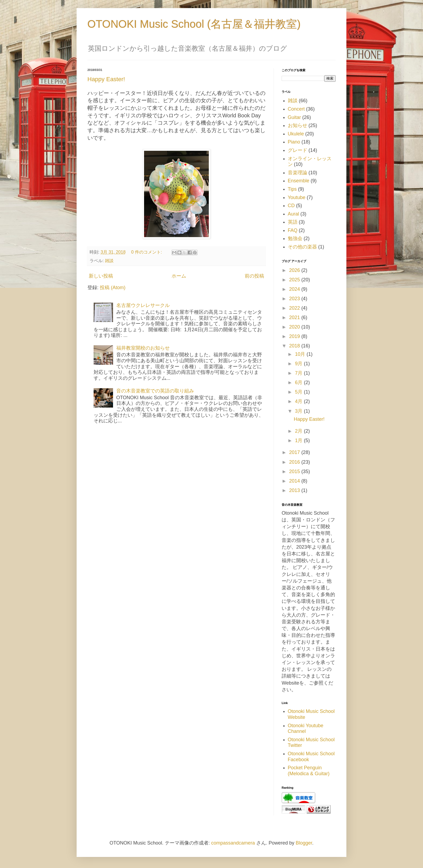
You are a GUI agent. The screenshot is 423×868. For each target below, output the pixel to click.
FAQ (293, 230)
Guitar (294, 117)
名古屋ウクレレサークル (143, 305)
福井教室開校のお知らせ (143, 348)
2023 (295, 299)
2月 (299, 431)
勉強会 (295, 238)
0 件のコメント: (147, 252)
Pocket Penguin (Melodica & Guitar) (309, 771)
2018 (295, 346)
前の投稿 (254, 276)
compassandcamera (233, 843)
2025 (295, 280)
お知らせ (298, 125)
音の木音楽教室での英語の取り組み (155, 391)
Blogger (304, 843)
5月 (299, 392)
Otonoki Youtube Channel (306, 729)
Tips (292, 189)
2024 (295, 289)
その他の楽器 (302, 247)
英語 (293, 222)
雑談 (109, 261)
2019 (295, 336)
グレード (298, 150)
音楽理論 (298, 173)
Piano (294, 142)
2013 (295, 490)
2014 (295, 481)
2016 (295, 462)
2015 (295, 471)
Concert (296, 109)
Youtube (297, 197)
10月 (301, 354)
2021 (295, 317)
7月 (299, 373)
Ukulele (296, 134)
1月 (299, 440)
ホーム (179, 276)
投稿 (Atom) (113, 288)
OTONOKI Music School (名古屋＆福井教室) (194, 24)
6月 (299, 382)
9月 (299, 364)
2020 (295, 327)
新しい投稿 (101, 276)
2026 (295, 270)
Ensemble (299, 181)
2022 (295, 308)
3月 (299, 411)
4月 (299, 401)
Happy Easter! (106, 79)
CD (291, 206)
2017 (295, 452)
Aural (294, 214)
